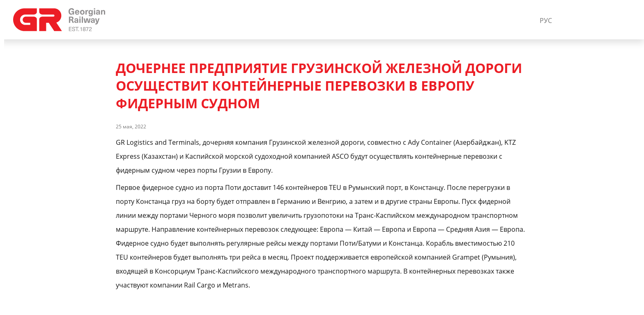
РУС (546, 21)
